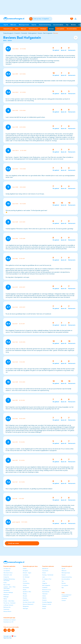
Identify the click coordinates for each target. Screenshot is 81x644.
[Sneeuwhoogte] (15, 19)
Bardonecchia (7, 607)
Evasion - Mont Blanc (9, 601)
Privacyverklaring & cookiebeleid (66, 596)
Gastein (40, 33)
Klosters (25, 598)
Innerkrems (6, 609)
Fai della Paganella (47, 602)
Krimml (44, 608)
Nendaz (25, 594)
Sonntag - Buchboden (48, 575)
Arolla (5, 583)
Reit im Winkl (7, 585)
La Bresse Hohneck (8, 605)
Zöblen (44, 596)
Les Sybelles (7, 571)
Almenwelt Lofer (8, 575)
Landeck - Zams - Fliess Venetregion (9, 588)
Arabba (25, 569)
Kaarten (34, 25)
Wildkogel (6, 597)
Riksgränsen (26, 606)
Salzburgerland (32, 33)
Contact (64, 600)
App (63, 587)
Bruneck (25, 596)
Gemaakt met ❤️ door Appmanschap (10, 637)
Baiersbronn (45, 569)
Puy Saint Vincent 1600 (29, 602)
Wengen (44, 606)
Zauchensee (26, 587)
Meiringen (25, 608)
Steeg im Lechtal (47, 604)
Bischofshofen (46, 592)
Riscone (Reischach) (28, 604)
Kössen (25, 590)
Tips (67, 25)
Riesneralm (6, 595)
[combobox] (43, 19)
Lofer (44, 581)
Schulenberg (26, 583)
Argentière (26, 600)
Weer (17, 29)
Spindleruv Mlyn (27, 592)
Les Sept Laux (7, 569)
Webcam (23, 29)
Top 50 (6, 25)
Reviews (73, 25)
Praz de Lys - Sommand (9, 603)
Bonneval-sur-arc (47, 590)
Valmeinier (45, 594)
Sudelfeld (45, 587)
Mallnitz (44, 598)
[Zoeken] (43, 19)
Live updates (65, 585)
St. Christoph (26, 577)
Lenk (44, 577)
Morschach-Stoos (8, 573)
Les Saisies (26, 575)
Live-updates (60, 29)
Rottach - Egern (27, 573)
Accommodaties (58, 25)
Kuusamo (44, 600)
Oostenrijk (24, 33)
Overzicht (17, 33)
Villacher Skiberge (8, 592)
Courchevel (45, 571)
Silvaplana (25, 571)
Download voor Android (9, 620)
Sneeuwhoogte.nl (8, 33)
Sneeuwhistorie (33, 29)
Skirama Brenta (7, 611)
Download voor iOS (8, 622)
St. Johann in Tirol (47, 579)
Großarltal (6, 577)
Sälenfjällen (6, 590)
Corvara (25, 581)
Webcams (13, 25)
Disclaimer (64, 598)
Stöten (44, 573)
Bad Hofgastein (48, 33)
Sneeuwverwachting (45, 25)
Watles (5, 599)
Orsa (24, 579)
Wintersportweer (24, 25)
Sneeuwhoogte (8, 29)
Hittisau (25, 585)
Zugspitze (45, 583)
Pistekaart (43, 29)
